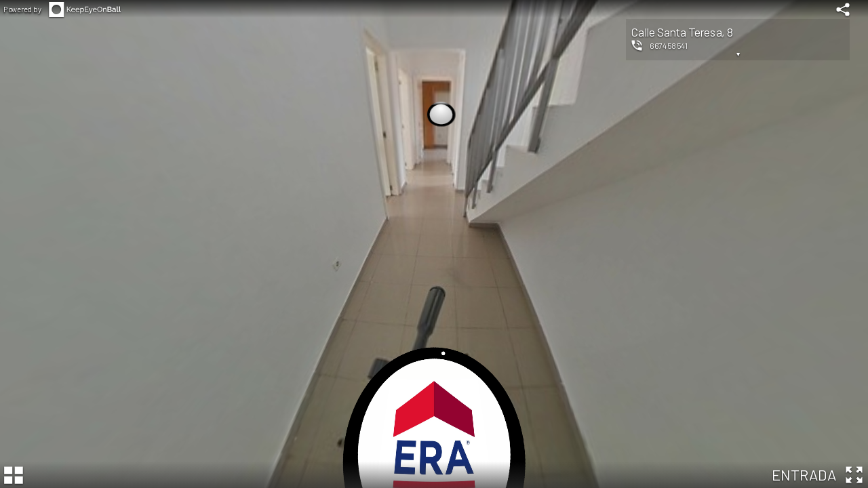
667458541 (669, 45)
